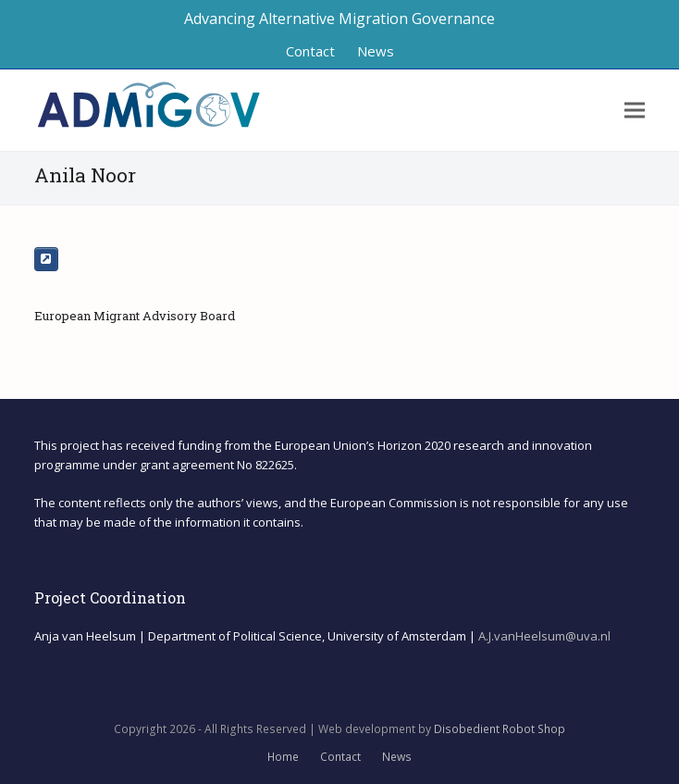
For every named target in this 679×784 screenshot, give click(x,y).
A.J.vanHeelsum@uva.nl (544, 636)
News (397, 757)
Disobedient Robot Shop (500, 729)
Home (283, 757)
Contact (340, 757)
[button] (635, 111)
